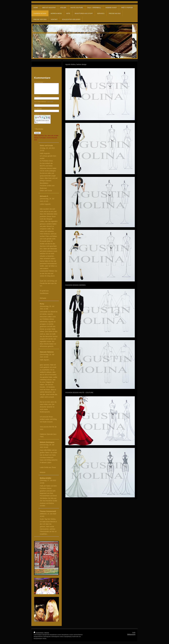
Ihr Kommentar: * (39, 82)
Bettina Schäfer (46, 478)
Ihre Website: (38, 109)
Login (134, 632)
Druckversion (39, 633)
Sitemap (47, 633)
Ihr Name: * (37, 96)
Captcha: (43, 114)
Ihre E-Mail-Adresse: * (44, 102)
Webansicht (131, 634)
